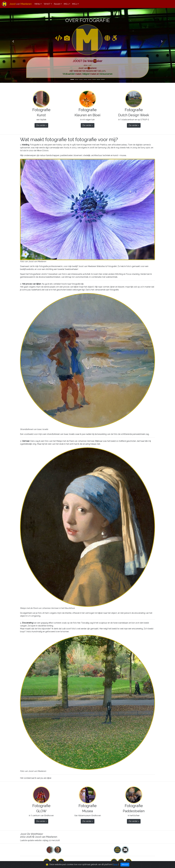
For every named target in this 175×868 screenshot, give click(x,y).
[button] (13, 41)
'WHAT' (47, 4)
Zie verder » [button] (41, 125)
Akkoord (125, 865)
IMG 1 (66, 4)
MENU (37, 4)
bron (116, 865)
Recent (57, 4)
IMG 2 (75, 4)
